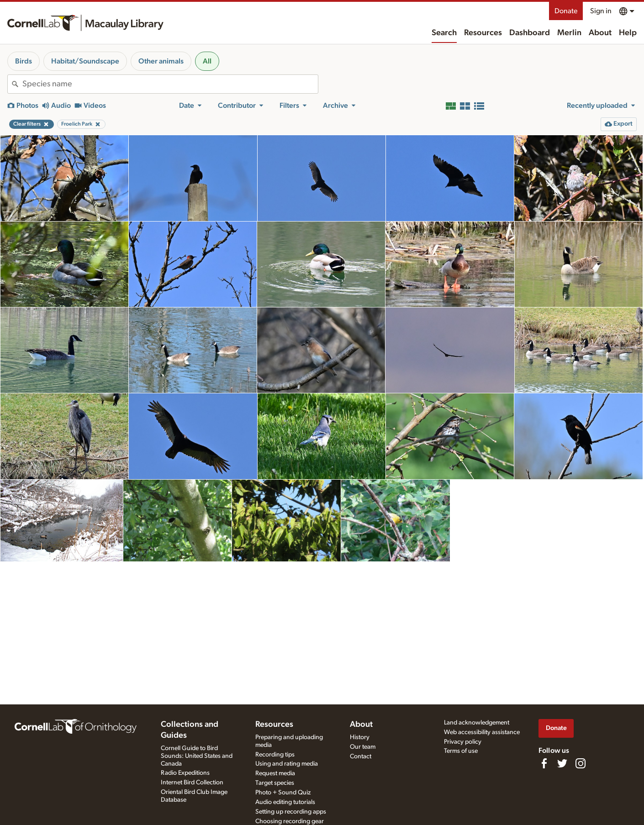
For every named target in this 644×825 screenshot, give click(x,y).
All (207, 61)
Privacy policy (463, 742)
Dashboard (530, 33)
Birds (24, 61)
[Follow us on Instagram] (581, 763)
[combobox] (170, 84)
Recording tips (275, 755)
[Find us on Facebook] (544, 763)
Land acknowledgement (477, 723)
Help (628, 33)
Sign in (601, 11)
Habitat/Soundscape (85, 61)
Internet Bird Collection (192, 783)
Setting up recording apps (291, 812)
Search (444, 33)
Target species (275, 783)
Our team (363, 747)
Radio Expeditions (185, 773)
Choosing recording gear (290, 821)
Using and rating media (287, 764)
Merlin (569, 33)
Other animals (161, 61)
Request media (275, 773)
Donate (566, 11)
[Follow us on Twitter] (562, 763)
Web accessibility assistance (482, 732)
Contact (361, 756)
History (360, 737)
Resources (483, 33)
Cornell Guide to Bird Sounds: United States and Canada (197, 756)
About (600, 33)
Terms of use (461, 751)
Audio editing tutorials (285, 802)
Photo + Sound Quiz (283, 793)
